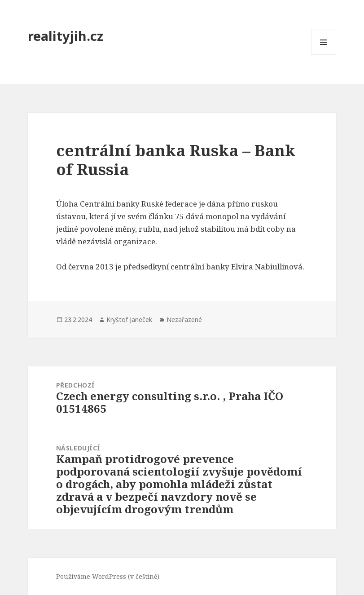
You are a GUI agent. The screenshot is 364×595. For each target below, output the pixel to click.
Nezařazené (184, 320)
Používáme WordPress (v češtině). (108, 576)
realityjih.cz (66, 36)
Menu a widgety (324, 55)
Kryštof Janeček (129, 320)
